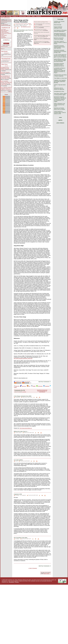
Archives (3, 36)
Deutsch (48, 573)
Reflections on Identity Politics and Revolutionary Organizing (40, 38)
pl (2, 22)
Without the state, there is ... (21, 431)
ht (5, 22)
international (18, 24)
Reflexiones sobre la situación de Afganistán (59, 89)
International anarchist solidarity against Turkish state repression (59, 47)
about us (3, 49)
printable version (18, 382)
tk (3, 21)
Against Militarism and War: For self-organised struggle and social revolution (60, 60)
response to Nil (18, 494)
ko (7, 22)
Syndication (4, 37)
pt (1, 21)
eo (5, 22)
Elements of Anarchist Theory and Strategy (59, 39)
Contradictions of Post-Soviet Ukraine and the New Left (5, 77)
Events (29, 16)
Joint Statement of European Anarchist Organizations (60, 31)
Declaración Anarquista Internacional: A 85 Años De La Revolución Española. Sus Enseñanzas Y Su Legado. (60, 99)
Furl (29, 386)
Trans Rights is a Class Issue (60, 78)
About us (3, 16)
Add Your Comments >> (45, 382)
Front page (3, 29)
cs (9, 22)
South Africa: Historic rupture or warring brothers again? (60, 94)
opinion (60, 120)
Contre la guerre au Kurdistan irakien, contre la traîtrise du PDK (60, 113)
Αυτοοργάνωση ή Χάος (59, 91)
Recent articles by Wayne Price (41, 22)
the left (22, 24)
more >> (10, 92)
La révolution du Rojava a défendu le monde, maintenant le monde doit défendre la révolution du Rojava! (60, 70)
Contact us (15, 16)
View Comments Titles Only (42, 391)
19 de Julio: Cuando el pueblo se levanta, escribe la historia (60, 42)
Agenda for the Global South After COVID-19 (5, 69)
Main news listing (5, 30)
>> (5, 23)
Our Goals (9, 16)
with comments (26, 382)
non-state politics (18, 460)
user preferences (5, 18)
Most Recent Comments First (42, 390)
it (10, 20)
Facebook (38, 16)
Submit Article (22, 16)
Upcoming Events (6, 58)
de (3, 22)
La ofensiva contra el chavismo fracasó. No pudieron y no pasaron (6, 89)
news (60, 117)
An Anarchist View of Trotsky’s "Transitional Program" (40, 30)
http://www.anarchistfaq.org (26, 428)
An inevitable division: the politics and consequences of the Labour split (6, 83)
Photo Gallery (4, 35)
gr (7, 21)
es (9, 20)
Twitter (33, 16)
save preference (42, 392)
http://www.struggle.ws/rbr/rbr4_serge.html (23, 358)
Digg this (17, 386)
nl (10, 21)
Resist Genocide (58, 25)
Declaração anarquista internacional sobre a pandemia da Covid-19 (59, 65)
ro (3, 22)
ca (11, 22)
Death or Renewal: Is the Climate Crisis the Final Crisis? (59, 105)
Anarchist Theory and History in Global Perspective (60, 75)
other (5, 21)
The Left (9, 60)
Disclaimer (12, 582)
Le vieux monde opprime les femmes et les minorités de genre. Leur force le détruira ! (60, 56)
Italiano (45, 573)
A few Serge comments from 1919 (23, 396)
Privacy (17, 582)
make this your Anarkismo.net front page (6, 25)
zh (8, 22)
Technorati (39, 386)
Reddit (33, 386)
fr (7, 20)
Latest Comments (5, 32)
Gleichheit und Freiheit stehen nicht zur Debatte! (59, 109)
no (8, 21)
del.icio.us (23, 386)
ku (6, 22)
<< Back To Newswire (33, 568)
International (6, 53)
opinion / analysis (28, 24)
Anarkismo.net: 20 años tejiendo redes (59, 22)
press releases (60, 123)
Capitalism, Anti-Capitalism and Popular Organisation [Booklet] (60, 81)
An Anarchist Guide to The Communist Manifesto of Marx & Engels (41, 42)
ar (11, 21)
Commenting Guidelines (6, 33)
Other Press (5, 64)
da (2, 22)
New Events (4, 51)
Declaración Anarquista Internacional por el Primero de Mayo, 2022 (60, 51)
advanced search (4, 46)
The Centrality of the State (21, 538)
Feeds (6, 95)
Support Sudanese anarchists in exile (58, 28)
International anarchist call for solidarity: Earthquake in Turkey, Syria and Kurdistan (60, 35)
